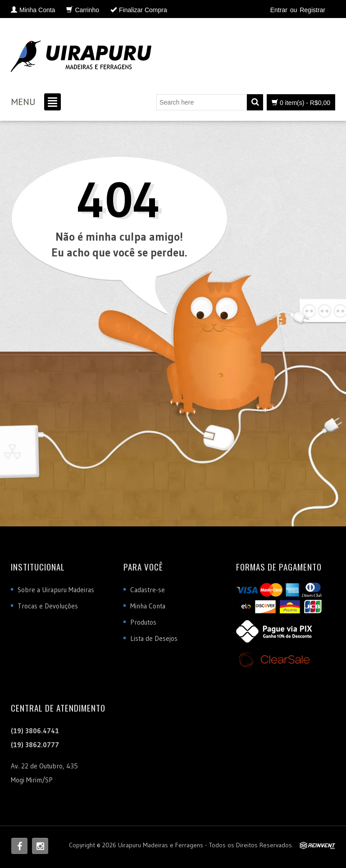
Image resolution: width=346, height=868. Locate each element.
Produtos (143, 622)
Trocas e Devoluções (48, 606)
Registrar (312, 10)
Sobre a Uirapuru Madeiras (56, 590)
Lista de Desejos (154, 638)
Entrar (279, 10)
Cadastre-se (148, 590)
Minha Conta (148, 606)
